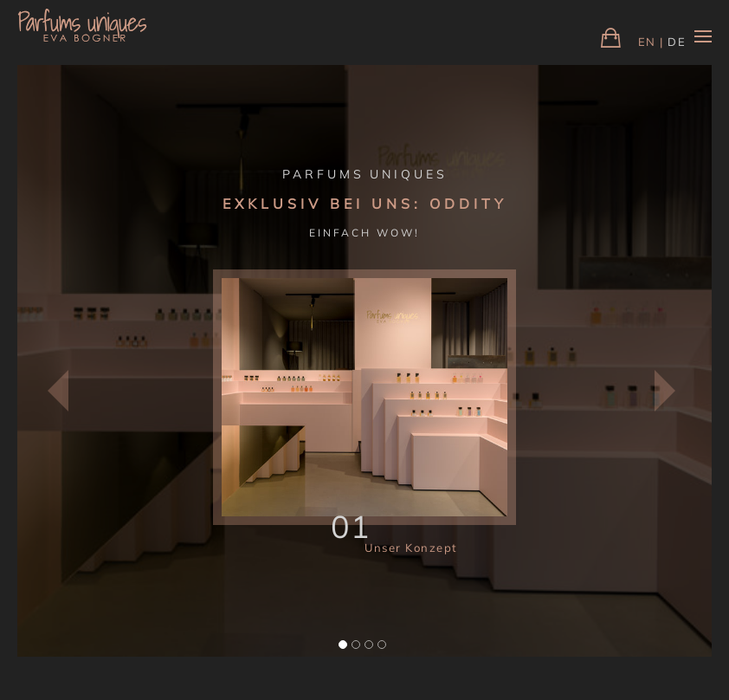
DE (677, 42)
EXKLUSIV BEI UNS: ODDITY (365, 204)
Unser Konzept (411, 548)
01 (351, 526)
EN (647, 42)
